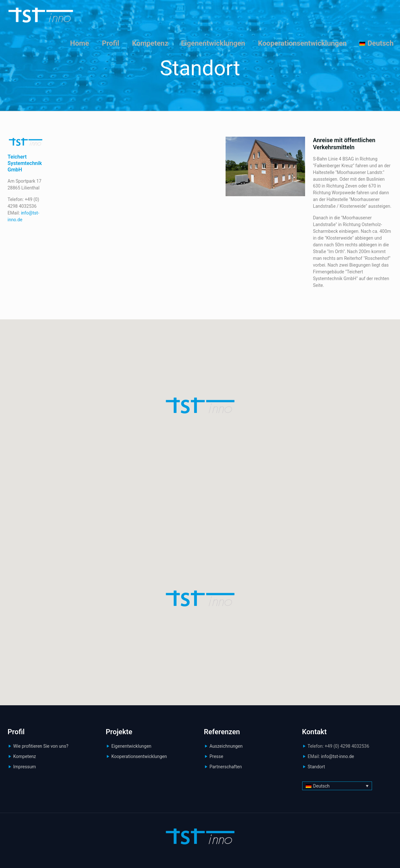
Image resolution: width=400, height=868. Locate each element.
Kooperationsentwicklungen (139, 756)
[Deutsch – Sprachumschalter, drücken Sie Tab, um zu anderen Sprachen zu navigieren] (337, 786)
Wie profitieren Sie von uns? (41, 746)
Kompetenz (25, 756)
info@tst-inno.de (337, 756)
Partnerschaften (226, 767)
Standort (316, 767)
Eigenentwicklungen (131, 746)
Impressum (24, 767)
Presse (216, 756)
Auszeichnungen (226, 746)
